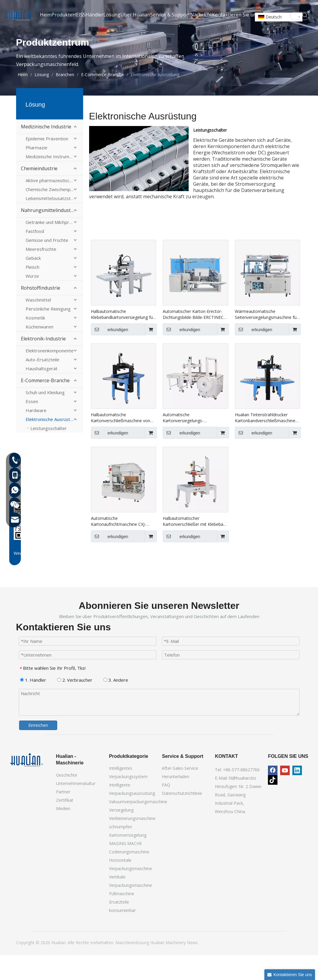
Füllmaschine (122, 918)
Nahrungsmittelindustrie (49, 235)
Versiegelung (121, 835)
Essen (32, 426)
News (192, 967)
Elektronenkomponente (50, 375)
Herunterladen (176, 801)
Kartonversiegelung (128, 860)
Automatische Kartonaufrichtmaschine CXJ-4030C (118, 546)
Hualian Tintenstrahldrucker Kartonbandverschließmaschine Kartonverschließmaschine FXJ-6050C (265, 443)
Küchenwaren (39, 351)
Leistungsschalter (49, 453)
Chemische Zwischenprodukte (54, 214)
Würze (32, 301)
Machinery (176, 967)
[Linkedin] (297, 795)
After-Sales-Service (180, 793)
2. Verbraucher (75, 705)
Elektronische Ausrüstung (52, 444)
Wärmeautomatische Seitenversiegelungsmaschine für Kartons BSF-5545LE (266, 339)
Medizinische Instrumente (52, 181)
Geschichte (67, 800)
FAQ (166, 810)
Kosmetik (35, 342)
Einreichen (38, 750)
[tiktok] (273, 805)
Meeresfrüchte (41, 274)
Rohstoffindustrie (41, 313)
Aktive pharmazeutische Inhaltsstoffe (54, 205)
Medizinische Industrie (46, 151)
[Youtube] (285, 795)
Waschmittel (38, 325)
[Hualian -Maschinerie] (27, 785)
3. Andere (116, 705)
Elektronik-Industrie (43, 363)
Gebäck (33, 283)
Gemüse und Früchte (47, 265)
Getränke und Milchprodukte (54, 247)
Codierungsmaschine (129, 877)
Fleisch (32, 292)
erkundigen (110, 354)
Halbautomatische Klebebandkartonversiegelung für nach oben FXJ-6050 (123, 339)
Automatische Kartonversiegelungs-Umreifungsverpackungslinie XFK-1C (195, 443)
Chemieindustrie (39, 193)
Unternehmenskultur (76, 808)
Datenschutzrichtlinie (182, 818)
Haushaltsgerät (42, 393)
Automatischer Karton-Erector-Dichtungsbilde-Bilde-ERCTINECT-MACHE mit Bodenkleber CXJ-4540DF (195, 339)
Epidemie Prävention (47, 163)
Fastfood (35, 256)
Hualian (158, 967)
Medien (63, 833)
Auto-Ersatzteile (42, 384)
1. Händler (33, 705)
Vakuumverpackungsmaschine (138, 826)
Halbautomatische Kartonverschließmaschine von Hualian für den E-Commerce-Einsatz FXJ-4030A (121, 443)
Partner (63, 817)
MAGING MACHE (125, 868)
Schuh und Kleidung (45, 417)
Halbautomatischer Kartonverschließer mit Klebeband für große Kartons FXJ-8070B (195, 546)
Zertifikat (65, 825)
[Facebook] (273, 795)
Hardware (36, 435)
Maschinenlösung (133, 967)
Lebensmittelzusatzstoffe (52, 223)
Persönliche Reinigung (48, 334)
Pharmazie (37, 172)
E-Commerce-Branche (45, 405)
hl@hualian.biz (242, 803)
